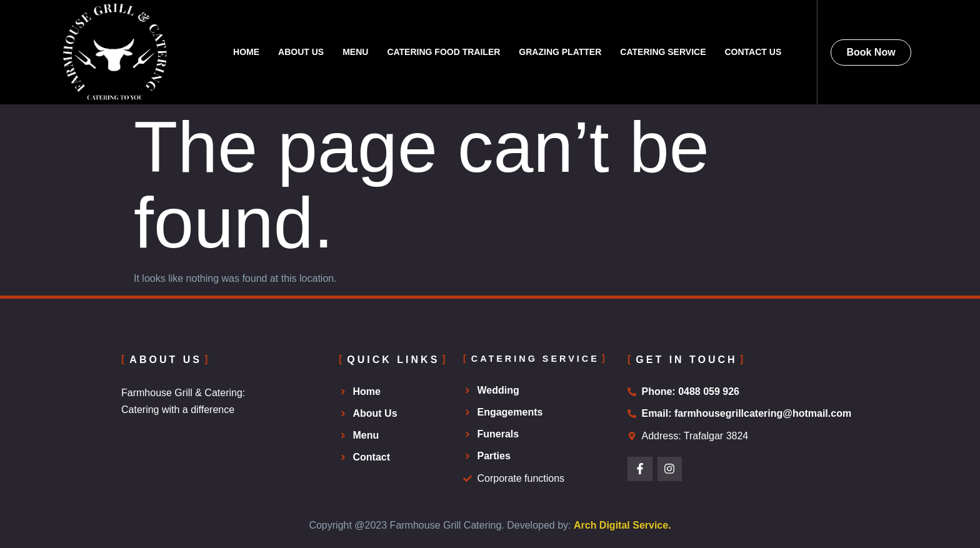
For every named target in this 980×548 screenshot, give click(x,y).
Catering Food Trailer (443, 52)
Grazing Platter (560, 52)
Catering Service (663, 52)
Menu (355, 52)
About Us (301, 52)
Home (246, 52)
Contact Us (753, 52)
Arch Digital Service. (622, 525)
